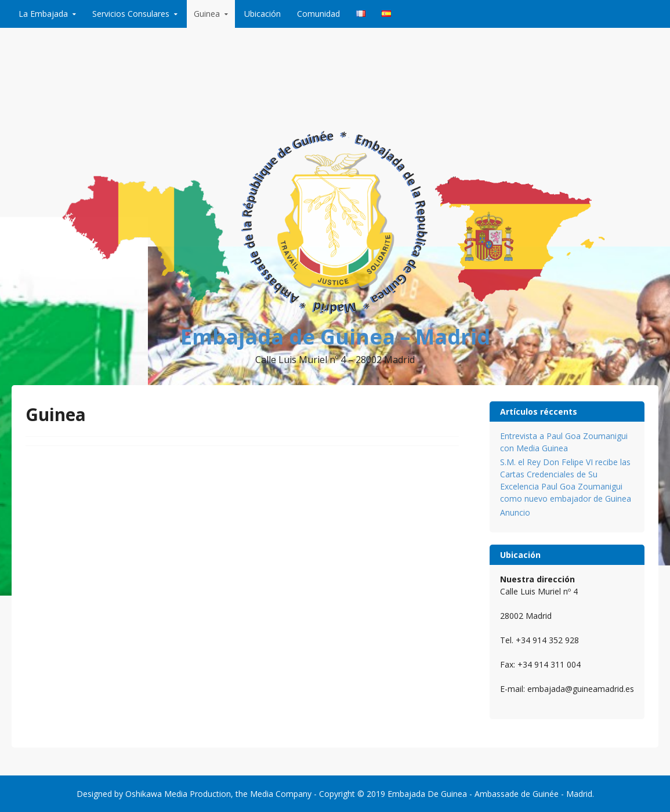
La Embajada (43, 14)
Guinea (207, 14)
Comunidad (318, 14)
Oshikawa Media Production (178, 794)
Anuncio (515, 512)
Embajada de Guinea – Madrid (335, 337)
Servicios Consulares (131, 14)
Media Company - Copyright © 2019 (318, 794)
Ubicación (262, 14)
